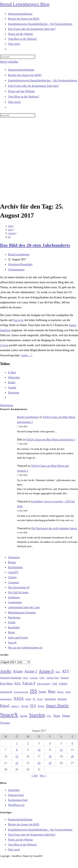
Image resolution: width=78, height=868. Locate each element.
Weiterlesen (7, 405)
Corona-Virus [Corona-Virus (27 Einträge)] (53, 678)
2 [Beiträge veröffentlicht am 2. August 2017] (28, 743)
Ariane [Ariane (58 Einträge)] (18, 671)
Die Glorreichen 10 (19, 587)
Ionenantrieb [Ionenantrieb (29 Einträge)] (6, 692)
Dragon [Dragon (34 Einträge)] (65, 678)
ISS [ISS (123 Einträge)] (33, 691)
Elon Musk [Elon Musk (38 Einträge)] (6, 683)
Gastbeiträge (15, 602)
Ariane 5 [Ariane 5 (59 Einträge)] (31, 671)
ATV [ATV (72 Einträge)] (66, 671)
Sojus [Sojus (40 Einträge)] (41, 706)
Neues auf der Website (21, 91)
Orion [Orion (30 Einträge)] (28, 699)
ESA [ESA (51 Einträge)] (18, 683)
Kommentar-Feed (18, 800)
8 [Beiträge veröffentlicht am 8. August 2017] (17, 750)
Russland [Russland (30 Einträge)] (62, 699)
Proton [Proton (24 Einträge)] (40, 699)
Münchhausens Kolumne (22, 613)
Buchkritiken (15, 567)
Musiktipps (14, 618)
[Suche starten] (37, 116)
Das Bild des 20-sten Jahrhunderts (35, 245)
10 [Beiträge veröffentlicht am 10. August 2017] (39, 750)
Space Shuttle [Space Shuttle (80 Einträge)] (57, 706)
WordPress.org (16, 805)
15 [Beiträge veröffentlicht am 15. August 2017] (17, 756)
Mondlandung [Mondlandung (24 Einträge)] (6, 699)
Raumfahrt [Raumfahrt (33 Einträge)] (50, 699)
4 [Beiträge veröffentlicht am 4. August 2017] (50, 743)
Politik (12, 622)
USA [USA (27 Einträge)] (49, 716)
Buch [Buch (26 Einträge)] (26, 678)
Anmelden (14, 790)
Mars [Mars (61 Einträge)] (52, 691)
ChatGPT (13, 572)
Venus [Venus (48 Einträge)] (66, 716)
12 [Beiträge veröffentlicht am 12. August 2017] (61, 750)
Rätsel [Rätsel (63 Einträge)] (5, 706)
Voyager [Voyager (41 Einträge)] (5, 723)
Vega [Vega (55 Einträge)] (56, 716)
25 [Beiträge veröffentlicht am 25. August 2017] (50, 763)
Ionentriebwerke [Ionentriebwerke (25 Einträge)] (21, 692)
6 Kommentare (16, 270)
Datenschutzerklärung (21, 70)
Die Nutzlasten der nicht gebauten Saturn (54, 528)
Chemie (12, 577)
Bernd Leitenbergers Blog (25, 4)
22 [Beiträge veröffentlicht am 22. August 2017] (17, 763)
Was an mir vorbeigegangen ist (25, 648)
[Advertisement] (37, 161)
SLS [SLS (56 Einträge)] (33, 706)
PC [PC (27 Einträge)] (34, 699)
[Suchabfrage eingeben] (18, 57)
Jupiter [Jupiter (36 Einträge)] (42, 692)
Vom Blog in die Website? (24, 97)
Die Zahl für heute (18, 592)
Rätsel (11, 632)
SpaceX (12, 643)
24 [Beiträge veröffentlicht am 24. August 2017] (39, 763)
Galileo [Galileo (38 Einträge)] (63, 683)
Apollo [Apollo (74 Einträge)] (6, 671)
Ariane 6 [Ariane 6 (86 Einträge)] (46, 671)
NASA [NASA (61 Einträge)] (19, 699)
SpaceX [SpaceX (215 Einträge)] (9, 715)
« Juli (35, 776)
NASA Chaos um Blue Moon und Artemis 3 (51, 440)
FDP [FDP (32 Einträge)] (55, 684)
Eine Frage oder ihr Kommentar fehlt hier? (34, 86)
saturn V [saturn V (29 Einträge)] (15, 706)
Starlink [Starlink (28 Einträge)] (24, 716)
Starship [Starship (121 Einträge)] (37, 715)
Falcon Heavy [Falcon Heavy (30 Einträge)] (44, 684)
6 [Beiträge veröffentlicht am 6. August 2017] (72, 743)
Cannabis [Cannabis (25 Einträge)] (34, 678)
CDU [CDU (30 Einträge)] (42, 678)
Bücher (12, 562)
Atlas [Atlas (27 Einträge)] (58, 672)
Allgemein (14, 264)
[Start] (10, 226)
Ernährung (14, 597)
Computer (14, 582)
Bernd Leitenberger (19, 254)
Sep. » (43, 776)
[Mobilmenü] (9, 62)
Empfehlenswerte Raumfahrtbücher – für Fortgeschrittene (42, 80)
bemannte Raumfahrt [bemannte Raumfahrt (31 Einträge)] (11, 678)
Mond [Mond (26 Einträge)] (68, 692)
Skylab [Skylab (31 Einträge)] (25, 706)
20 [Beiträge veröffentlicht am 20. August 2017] (72, 756)
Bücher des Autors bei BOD (25, 75)
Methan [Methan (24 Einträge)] (60, 692)
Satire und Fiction (18, 638)
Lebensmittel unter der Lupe (24, 607)
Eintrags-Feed (16, 795)
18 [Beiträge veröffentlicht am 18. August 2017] (50, 756)
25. (10, 237)
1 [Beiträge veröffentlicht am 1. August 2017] (17, 743)
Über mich (14, 102)
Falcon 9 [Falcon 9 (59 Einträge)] (29, 683)
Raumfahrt (26, 264)
